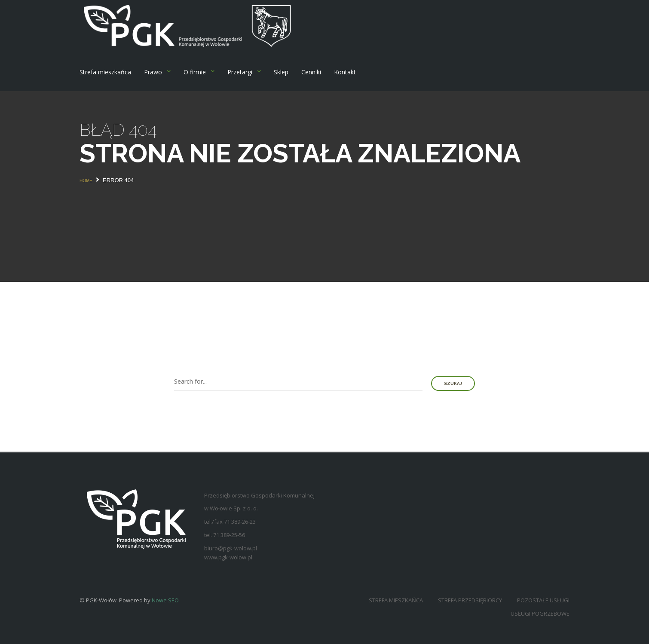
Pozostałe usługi (543, 600)
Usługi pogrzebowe (540, 613)
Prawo (153, 72)
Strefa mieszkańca (105, 72)
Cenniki (311, 72)
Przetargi (240, 72)
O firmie (195, 72)
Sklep (281, 72)
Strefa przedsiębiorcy (470, 600)
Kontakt (345, 72)
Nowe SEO (165, 600)
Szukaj (453, 383)
